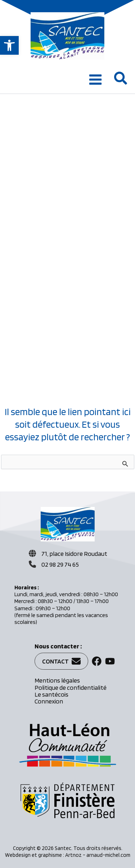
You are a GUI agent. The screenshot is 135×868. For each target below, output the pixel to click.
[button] (9, 45)
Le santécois (51, 694)
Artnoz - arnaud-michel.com (98, 855)
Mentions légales (57, 680)
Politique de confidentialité (71, 687)
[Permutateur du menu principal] (95, 80)
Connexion (49, 701)
